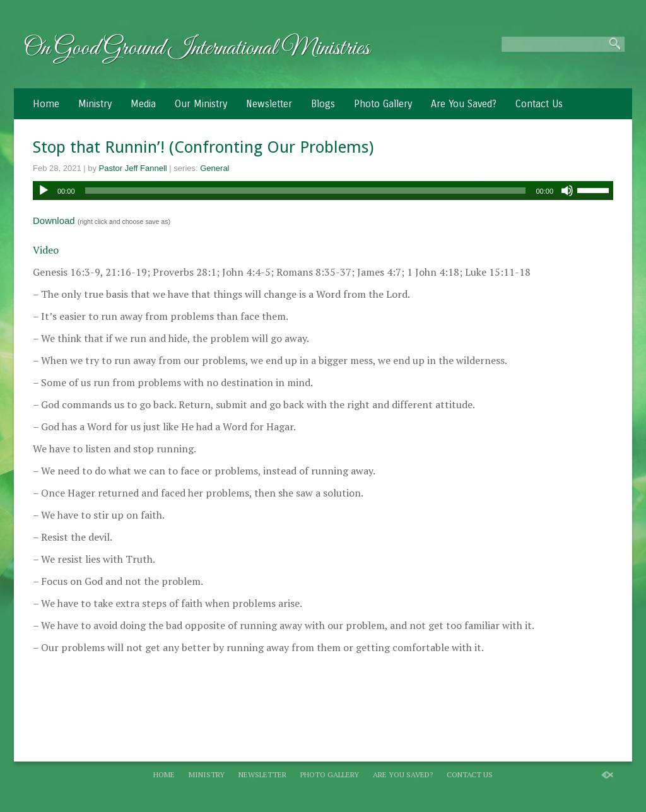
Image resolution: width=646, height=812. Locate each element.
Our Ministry (201, 104)
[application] (323, 191)
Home (46, 104)
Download (54, 221)
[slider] (306, 191)
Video (46, 250)
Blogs (323, 104)
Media (143, 104)
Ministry (95, 104)
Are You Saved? (464, 104)
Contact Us (539, 104)
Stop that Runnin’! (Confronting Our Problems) (203, 147)
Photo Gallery (383, 104)
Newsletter (269, 104)
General (214, 168)
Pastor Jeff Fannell (133, 168)
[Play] (44, 191)
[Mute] (567, 191)
